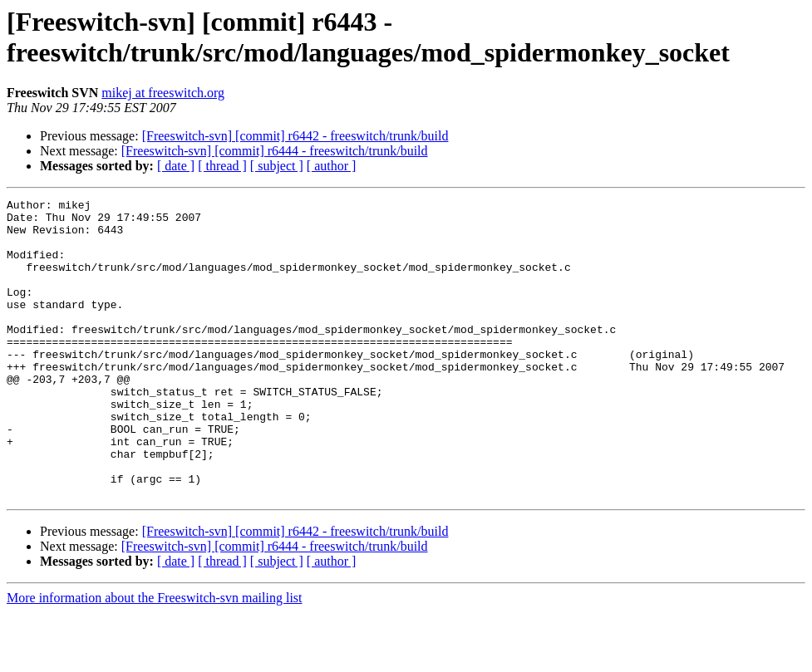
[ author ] (332, 166)
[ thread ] (222, 166)
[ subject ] (277, 166)
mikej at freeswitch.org (163, 93)
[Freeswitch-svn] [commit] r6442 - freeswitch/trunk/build (295, 136)
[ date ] (176, 166)
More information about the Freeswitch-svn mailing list (155, 657)
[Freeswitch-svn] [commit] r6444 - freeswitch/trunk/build (275, 151)
